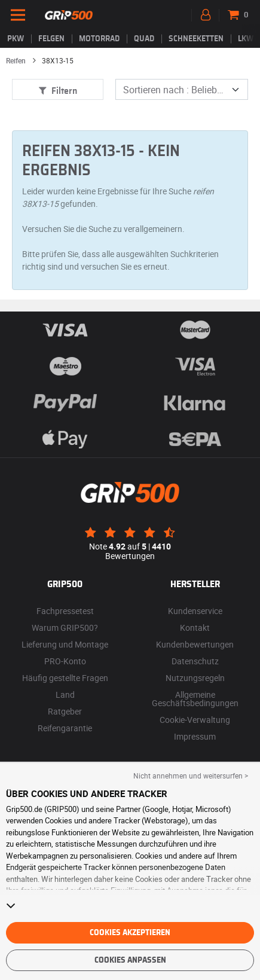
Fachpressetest (65, 611)
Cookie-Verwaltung (195, 720)
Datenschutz (195, 661)
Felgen (51, 39)
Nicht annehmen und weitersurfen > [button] (191, 776)
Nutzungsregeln (195, 678)
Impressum (195, 736)
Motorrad (99, 39)
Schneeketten (196, 39)
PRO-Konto (65, 661)
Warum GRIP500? (65, 628)
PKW (16, 39)
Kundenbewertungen (195, 644)
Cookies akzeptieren (130, 933)
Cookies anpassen (130, 960)
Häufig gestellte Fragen (65, 678)
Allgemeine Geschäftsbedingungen (195, 699)
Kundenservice (195, 611)
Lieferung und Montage (65, 644)
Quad (144, 39)
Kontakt (195, 628)
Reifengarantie (65, 728)
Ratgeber (65, 711)
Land (65, 694)
